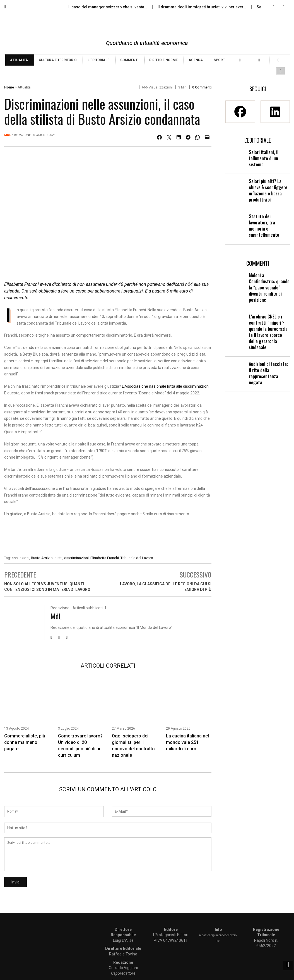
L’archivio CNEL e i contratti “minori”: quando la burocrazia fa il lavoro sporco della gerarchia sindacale (268, 332)
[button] (9, 5)
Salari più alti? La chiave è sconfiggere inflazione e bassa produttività (268, 190)
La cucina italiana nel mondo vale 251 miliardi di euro (187, 742)
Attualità (24, 87)
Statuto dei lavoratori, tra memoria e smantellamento (264, 226)
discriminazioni (76, 558)
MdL (8, 135)
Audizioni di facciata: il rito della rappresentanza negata (268, 373)
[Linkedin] (275, 112)
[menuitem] (20, 60)
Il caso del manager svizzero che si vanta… (108, 7)
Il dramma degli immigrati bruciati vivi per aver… (202, 7)
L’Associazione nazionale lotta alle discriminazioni (166, 386)
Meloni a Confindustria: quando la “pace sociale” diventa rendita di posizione (269, 287)
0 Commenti (202, 87)
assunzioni (21, 558)
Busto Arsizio (42, 558)
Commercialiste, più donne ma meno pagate (25, 742)
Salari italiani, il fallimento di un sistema (264, 158)
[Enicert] (108, 537)
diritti (58, 558)
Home (9, 87)
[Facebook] (240, 112)
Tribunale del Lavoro (137, 558)
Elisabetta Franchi (105, 558)
